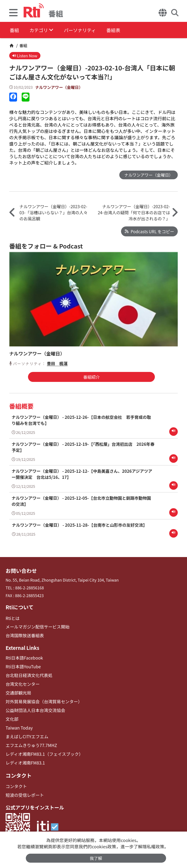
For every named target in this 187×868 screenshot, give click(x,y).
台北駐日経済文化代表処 (27, 673)
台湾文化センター (21, 681)
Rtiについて (19, 607)
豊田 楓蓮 (57, 364)
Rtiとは (12, 617)
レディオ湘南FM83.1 (24, 756)
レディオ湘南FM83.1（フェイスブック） (41, 747)
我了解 (96, 858)
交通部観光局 (17, 689)
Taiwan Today (18, 722)
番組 (15, 30)
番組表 (122, 30)
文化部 (11, 714)
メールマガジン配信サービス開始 (35, 626)
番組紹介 (90, 378)
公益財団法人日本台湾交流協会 (33, 706)
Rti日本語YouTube (22, 664)
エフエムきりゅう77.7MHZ (29, 739)
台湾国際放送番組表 (23, 634)
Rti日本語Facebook (23, 656)
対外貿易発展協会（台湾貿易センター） (41, 697)
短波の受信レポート (23, 787)
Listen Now (25, 56)
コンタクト (18, 768)
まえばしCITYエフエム (25, 731)
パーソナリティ (86, 30)
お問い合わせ (20, 571)
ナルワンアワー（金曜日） (60, 88)
